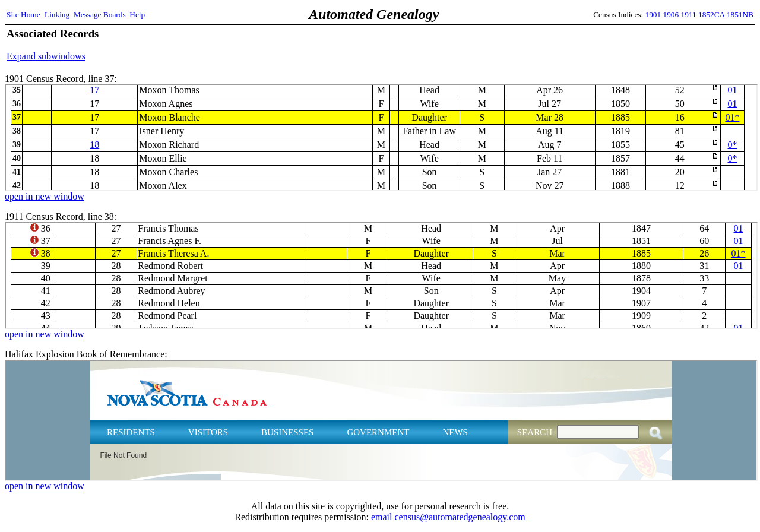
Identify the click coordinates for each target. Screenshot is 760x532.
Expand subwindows (46, 56)
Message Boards (100, 15)
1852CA (711, 15)
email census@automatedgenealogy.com (448, 517)
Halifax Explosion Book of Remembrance (381, 420)
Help (137, 15)
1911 (689, 15)
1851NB (740, 15)
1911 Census (381, 275)
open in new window (45, 196)
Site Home (23, 15)
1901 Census (381, 138)
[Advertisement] (615, 45)
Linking (57, 15)
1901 (653, 15)
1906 (671, 15)
